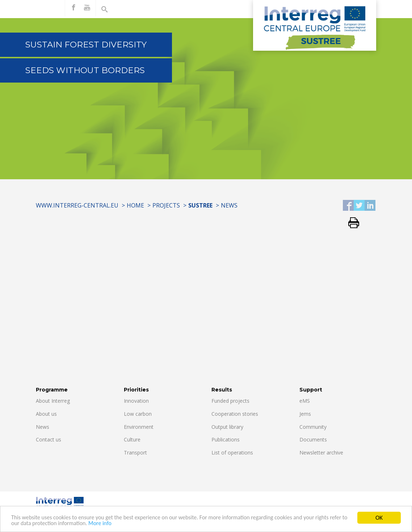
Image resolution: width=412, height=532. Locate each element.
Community (313, 427)
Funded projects (230, 401)
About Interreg (53, 401)
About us (46, 414)
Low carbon (138, 414)
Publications (226, 439)
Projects (166, 205)
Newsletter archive (321, 453)
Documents (313, 439)
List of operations (232, 453)
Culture (132, 439)
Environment (139, 427)
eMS (305, 401)
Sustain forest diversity (86, 45)
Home (135, 205)
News (229, 205)
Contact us (49, 439)
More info (126, 524)
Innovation (136, 401)
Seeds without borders (85, 70)
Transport (135, 453)
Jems (305, 414)
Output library (227, 427)
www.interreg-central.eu (77, 205)
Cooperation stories (235, 414)
